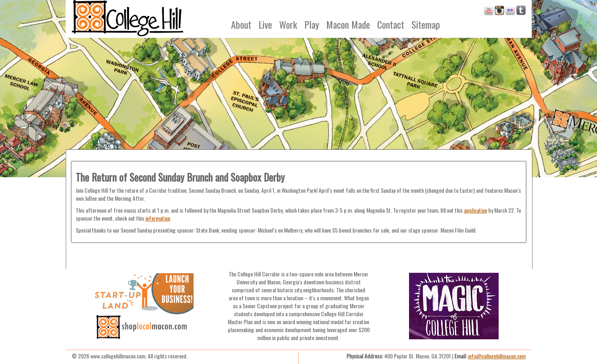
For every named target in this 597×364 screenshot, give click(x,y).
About (241, 24)
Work (288, 24)
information (158, 218)
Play (312, 24)
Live (265, 24)
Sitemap (426, 24)
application (476, 210)
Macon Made (348, 24)
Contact (391, 24)
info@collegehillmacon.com (497, 356)
